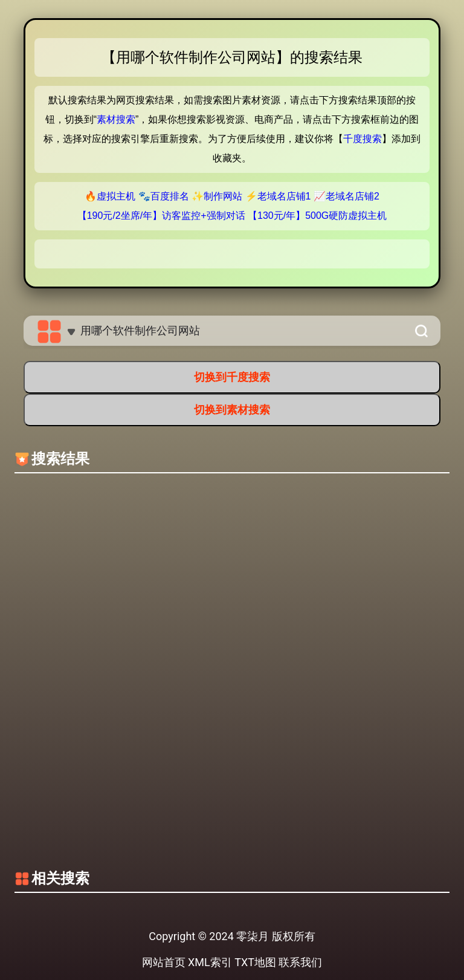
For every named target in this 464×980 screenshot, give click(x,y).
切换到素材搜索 (232, 410)
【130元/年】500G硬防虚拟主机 (317, 216)
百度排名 (170, 196)
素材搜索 (116, 119)
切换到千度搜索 (232, 377)
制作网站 (223, 196)
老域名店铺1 (284, 196)
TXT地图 (255, 962)
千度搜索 (362, 139)
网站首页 (164, 962)
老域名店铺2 (353, 196)
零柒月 (253, 936)
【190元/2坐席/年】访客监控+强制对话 (161, 216)
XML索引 (210, 962)
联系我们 (300, 962)
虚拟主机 (116, 196)
